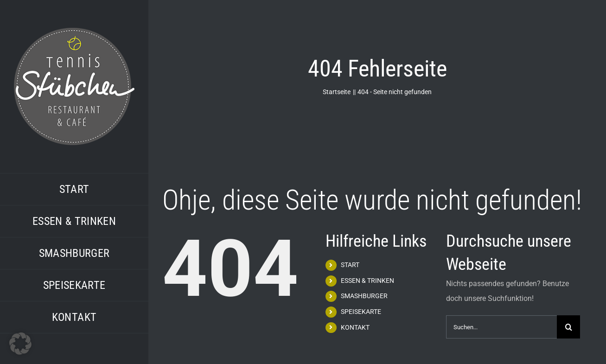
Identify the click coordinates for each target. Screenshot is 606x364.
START (350, 265)
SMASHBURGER (364, 296)
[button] (20, 344)
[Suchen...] (501, 327)
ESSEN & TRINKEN (367, 281)
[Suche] (568, 327)
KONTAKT (355, 327)
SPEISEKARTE (361, 312)
